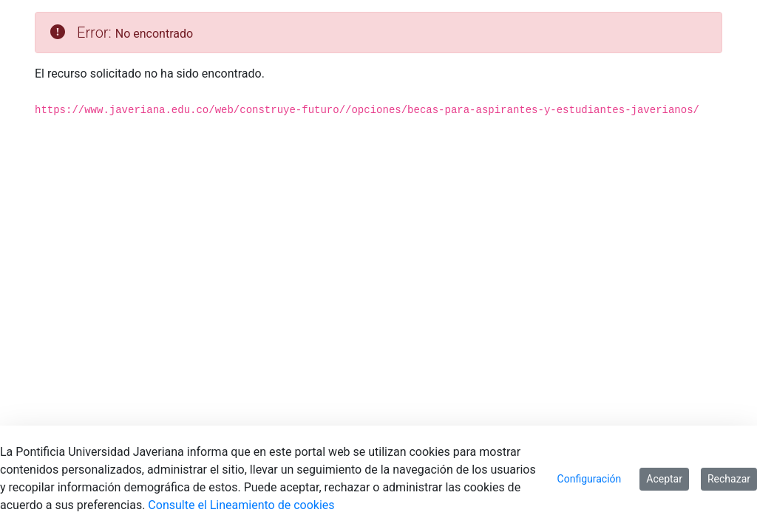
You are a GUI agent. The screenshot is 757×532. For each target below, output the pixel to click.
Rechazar (729, 479)
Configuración (590, 479)
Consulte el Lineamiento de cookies (241, 505)
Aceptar (664, 479)
